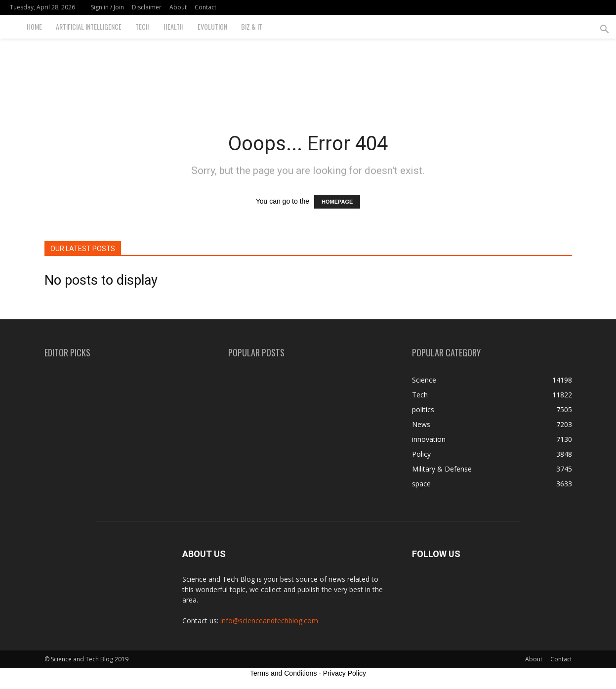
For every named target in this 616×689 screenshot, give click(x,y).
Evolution (212, 26)
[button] (604, 30)
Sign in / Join (107, 7)
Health (174, 26)
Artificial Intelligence (89, 26)
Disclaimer (147, 7)
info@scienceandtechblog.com (269, 621)
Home (34, 26)
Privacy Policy (345, 673)
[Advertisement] (308, 73)
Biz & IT (252, 26)
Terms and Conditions (283, 673)
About (178, 7)
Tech (143, 26)
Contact (205, 7)
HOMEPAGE (337, 202)
